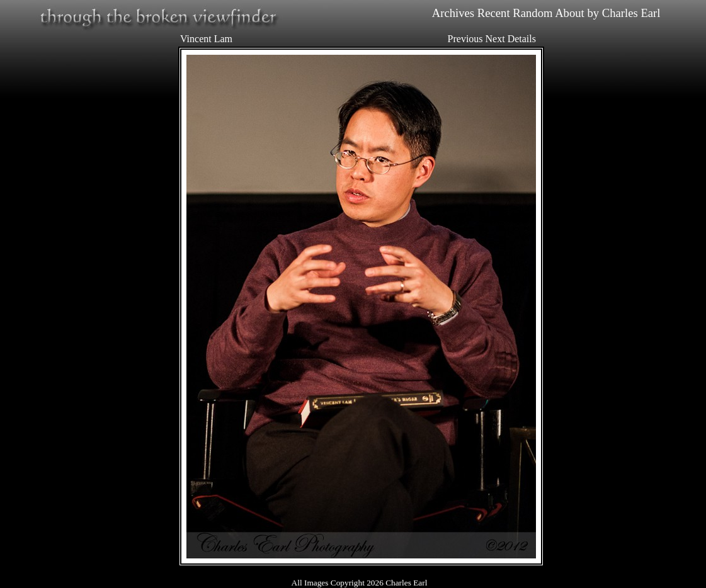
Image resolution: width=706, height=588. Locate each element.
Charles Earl (631, 13)
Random (532, 13)
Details (522, 39)
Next (495, 39)
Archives (453, 13)
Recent (494, 13)
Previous (465, 39)
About (570, 13)
